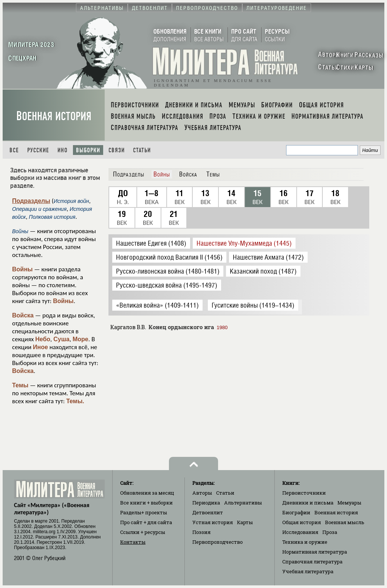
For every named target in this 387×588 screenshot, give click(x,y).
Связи (117, 150)
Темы (20, 385)
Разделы (144, 512)
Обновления (147, 493)
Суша (61, 339)
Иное (40, 347)
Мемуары (349, 503)
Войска (23, 315)
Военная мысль (345, 522)
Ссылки (143, 532)
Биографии (296, 512)
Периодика (206, 503)
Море (80, 339)
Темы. (75, 401)
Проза (330, 532)
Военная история (54, 116)
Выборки (88, 150)
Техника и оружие (305, 542)
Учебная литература (308, 571)
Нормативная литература (315, 552)
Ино (63, 150)
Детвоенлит (208, 512)
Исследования (300, 532)
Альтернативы (243, 503)
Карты (245, 522)
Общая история (302, 522)
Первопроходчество (217, 542)
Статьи (142, 150)
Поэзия (201, 532)
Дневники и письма (308, 503)
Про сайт (146, 522)
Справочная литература (312, 562)
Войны (22, 269)
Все (14, 150)
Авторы (202, 493)
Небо (43, 339)
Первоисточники (304, 493)
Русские (38, 150)
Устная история (213, 522)
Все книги (146, 503)
